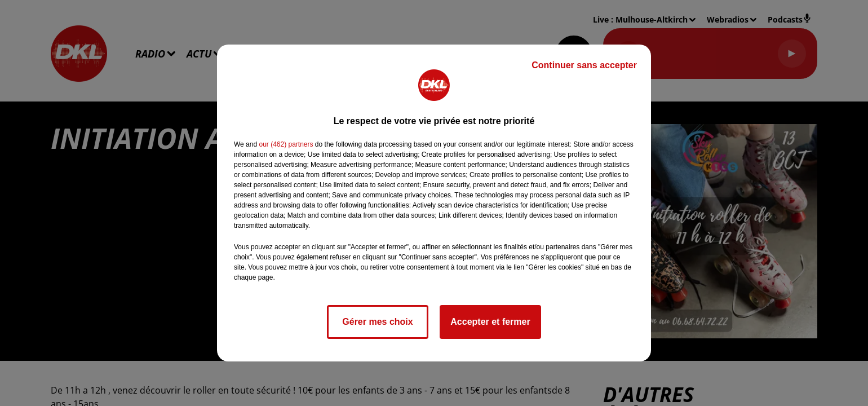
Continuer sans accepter (584, 65)
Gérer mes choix (377, 322)
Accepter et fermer (490, 322)
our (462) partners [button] (286, 144)
